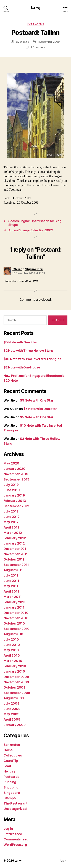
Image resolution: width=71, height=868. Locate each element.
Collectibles (13, 755)
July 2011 (11, 575)
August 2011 (13, 570)
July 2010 (11, 639)
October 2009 (15, 687)
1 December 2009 (49, 42)
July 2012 (11, 511)
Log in (8, 829)
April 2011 (11, 591)
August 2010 (13, 634)
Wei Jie (24, 42)
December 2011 (16, 549)
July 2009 (11, 703)
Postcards (36, 24)
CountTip (11, 761)
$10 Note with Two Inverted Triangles (32, 359)
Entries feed (13, 834)
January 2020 (15, 469)
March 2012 (13, 533)
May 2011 (11, 586)
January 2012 (14, 543)
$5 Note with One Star (20, 342)
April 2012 (11, 527)
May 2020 (11, 463)
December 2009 (16, 677)
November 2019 (16, 474)
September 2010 (17, 629)
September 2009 (17, 693)
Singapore (12, 793)
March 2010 (13, 661)
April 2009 (12, 719)
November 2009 (16, 682)
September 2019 (16, 479)
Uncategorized (15, 809)
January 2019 (14, 495)
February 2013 (15, 501)
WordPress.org (15, 845)
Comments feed (16, 839)
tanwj (36, 8)
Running (10, 782)
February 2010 (15, 666)
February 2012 (15, 538)
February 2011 (15, 602)
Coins (8, 750)
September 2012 (16, 506)
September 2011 (16, 565)
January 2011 (14, 607)
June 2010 (12, 645)
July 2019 (11, 485)
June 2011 (11, 581)
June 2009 (12, 709)
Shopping (11, 787)
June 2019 (12, 490)
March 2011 (12, 597)
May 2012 (11, 522)
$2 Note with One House (22, 367)
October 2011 (14, 559)
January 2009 (15, 725)
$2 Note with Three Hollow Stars (28, 351)
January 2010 (14, 671)
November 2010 (16, 618)
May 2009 (11, 714)
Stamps (10, 798)
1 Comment (38, 47)
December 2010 (16, 613)
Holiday (9, 771)
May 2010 (11, 650)
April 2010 (12, 655)
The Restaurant (15, 803)
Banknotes (12, 745)
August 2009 (14, 698)
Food (7, 766)
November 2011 (16, 554)
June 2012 (12, 517)
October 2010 (14, 623)
